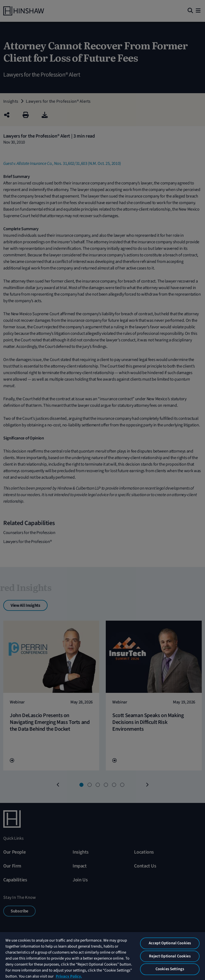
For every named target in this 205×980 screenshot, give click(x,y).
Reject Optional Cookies (170, 956)
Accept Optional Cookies (170, 943)
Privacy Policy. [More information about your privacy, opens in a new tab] (69, 976)
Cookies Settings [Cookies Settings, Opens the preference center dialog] (170, 969)
